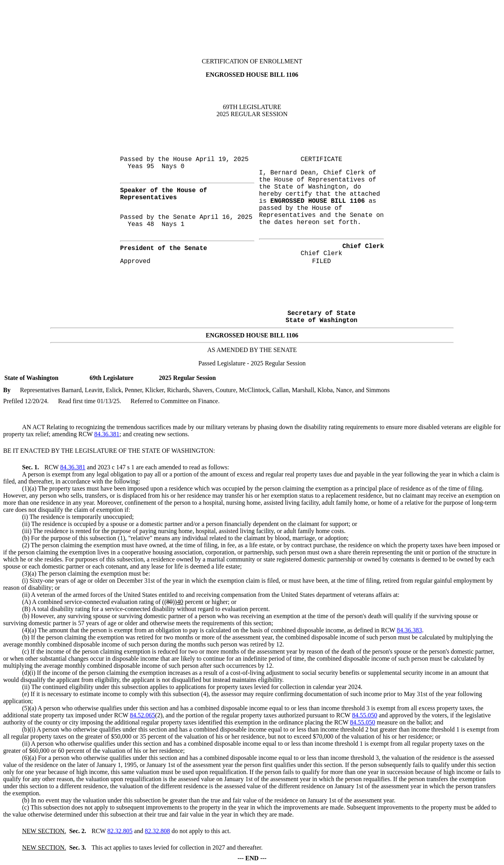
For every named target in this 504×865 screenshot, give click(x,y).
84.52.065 (143, 715)
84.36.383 (409, 630)
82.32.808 (157, 831)
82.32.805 (120, 831)
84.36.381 (107, 434)
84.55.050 (365, 715)
